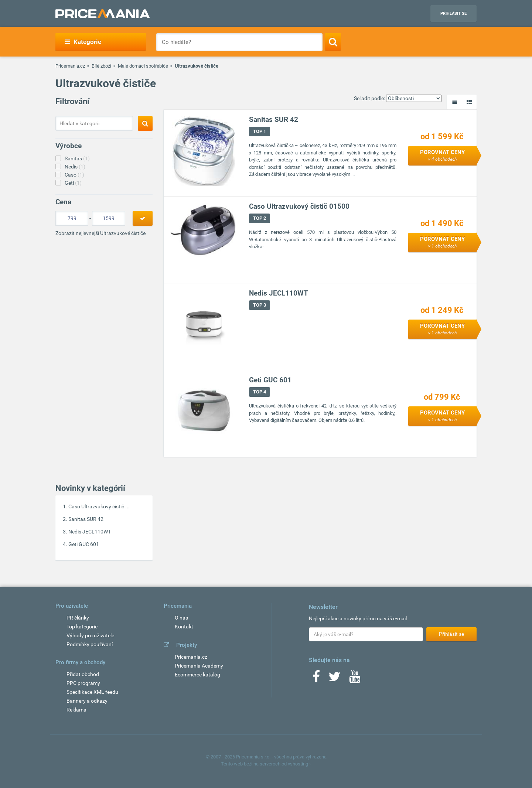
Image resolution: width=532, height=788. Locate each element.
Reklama (76, 710)
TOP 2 (260, 218)
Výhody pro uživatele (90, 635)
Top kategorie (82, 627)
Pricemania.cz (70, 66)
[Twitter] (335, 679)
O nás (181, 618)
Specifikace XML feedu (92, 692)
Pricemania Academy (199, 666)
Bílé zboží (101, 66)
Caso (74, 175)
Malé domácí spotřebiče (143, 66)
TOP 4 (260, 392)
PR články (78, 618)
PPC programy (83, 683)
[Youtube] (355, 679)
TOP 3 (260, 305)
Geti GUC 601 (84, 544)
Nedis (75, 167)
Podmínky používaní (90, 644)
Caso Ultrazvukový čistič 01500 (299, 206)
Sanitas (77, 158)
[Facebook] (316, 679)
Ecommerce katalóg (197, 675)
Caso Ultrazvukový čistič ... (99, 506)
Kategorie (83, 42)
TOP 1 (260, 131)
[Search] (333, 42)
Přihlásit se (453, 13)
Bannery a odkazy (87, 701)
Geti (73, 183)
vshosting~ (300, 764)
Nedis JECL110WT (90, 532)
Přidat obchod (83, 674)
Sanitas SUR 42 (86, 519)
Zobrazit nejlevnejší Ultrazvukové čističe (100, 233)
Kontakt (184, 627)
